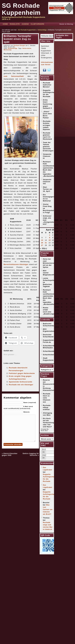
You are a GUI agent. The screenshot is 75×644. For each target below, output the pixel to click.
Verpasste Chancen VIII (47, 182)
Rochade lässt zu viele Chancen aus (47, 398)
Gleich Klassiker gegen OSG (10, 454)
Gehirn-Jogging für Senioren (31, 454)
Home (5, 24)
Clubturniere (37, 24)
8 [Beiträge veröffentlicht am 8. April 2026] (50, 238)
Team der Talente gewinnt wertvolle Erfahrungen (48, 147)
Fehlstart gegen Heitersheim (22, 373)
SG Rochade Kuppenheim (27, 30)
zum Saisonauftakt (14, 76)
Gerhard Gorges (19, 46)
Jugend (25, 24)
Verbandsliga (42, 30)
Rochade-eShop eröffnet (47, 407)
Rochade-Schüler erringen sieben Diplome (47, 125)
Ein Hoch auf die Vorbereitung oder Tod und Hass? (48, 423)
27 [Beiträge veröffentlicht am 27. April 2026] (42, 245)
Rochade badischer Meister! (47, 85)
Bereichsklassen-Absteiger (16, 264)
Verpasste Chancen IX (47, 156)
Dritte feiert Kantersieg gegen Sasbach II (48, 104)
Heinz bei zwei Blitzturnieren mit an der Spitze (49, 263)
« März (44, 248)
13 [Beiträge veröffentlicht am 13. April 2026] (42, 240)
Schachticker (49, 355)
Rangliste (15, 24)
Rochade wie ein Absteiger (21, 385)
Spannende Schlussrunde (21, 382)
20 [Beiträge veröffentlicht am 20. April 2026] (42, 243)
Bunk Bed (44, 431)
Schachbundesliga (51, 351)
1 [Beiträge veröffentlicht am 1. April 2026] (50, 235)
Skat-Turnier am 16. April (48, 189)
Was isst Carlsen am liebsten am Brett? (48, 510)
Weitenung (8, 50)
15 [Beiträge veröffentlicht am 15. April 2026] (50, 240)
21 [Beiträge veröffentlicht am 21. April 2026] (46, 243)
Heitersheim (27, 48)
